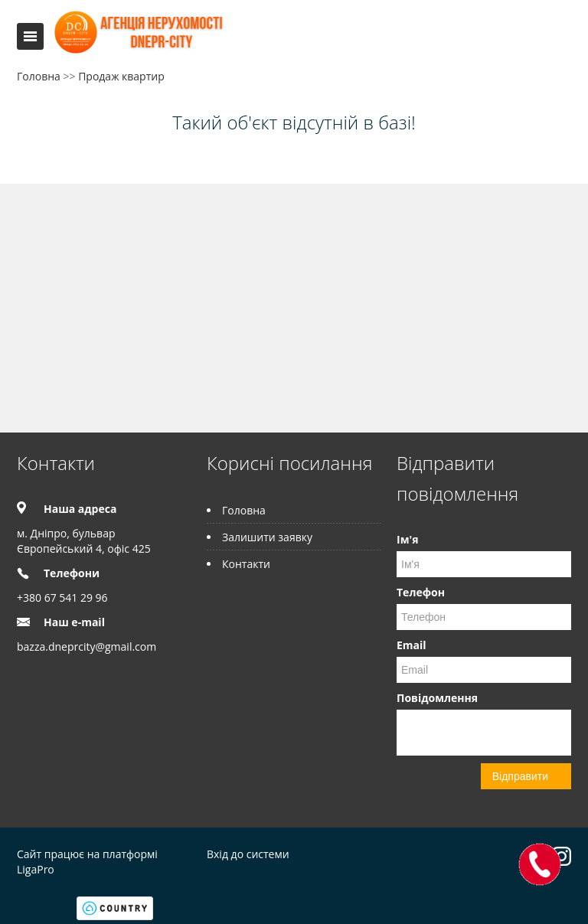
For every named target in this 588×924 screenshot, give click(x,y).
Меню (30, 36)
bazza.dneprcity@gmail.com (87, 646)
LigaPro (36, 869)
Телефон (421, 592)
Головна (39, 76)
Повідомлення (437, 698)
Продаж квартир (121, 76)
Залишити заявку (267, 537)
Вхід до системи (248, 854)
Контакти (246, 564)
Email (412, 645)
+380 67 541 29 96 (62, 597)
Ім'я (407, 539)
